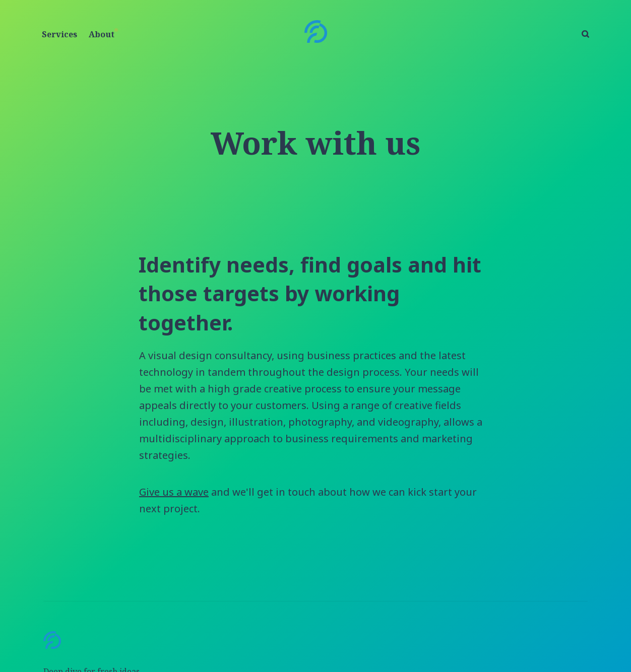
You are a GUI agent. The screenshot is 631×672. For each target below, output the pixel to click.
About (102, 34)
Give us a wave (174, 492)
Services (59, 34)
